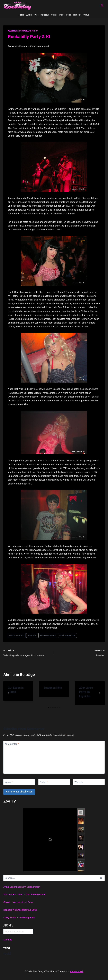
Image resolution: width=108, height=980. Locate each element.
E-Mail (44, 782)
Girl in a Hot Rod (17, 635)
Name (9, 782)
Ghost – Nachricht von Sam (18, 902)
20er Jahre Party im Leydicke (86, 692)
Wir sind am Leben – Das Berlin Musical (24, 894)
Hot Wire (32, 635)
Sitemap (8, 940)
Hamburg (77, 15)
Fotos (21, 15)
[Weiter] (100, 693)
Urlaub (86, 15)
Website (79, 782)
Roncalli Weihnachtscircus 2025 (20, 910)
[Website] (89, 782)
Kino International (48, 635)
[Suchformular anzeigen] (102, 6)
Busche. (81, 653)
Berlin (69, 15)
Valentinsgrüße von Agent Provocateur (27, 653)
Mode (62, 15)
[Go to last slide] (8, 693)
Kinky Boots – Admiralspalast (19, 918)
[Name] (19, 782)
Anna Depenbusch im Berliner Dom (22, 887)
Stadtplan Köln (53, 688)
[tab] (48, 708)
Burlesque (45, 15)
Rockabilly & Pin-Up (29, 31)
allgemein (13, 31)
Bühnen (29, 15)
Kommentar (12, 744)
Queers (54, 15)
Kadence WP (77, 971)
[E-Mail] (54, 782)
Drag (36, 15)
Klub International (67, 635)
